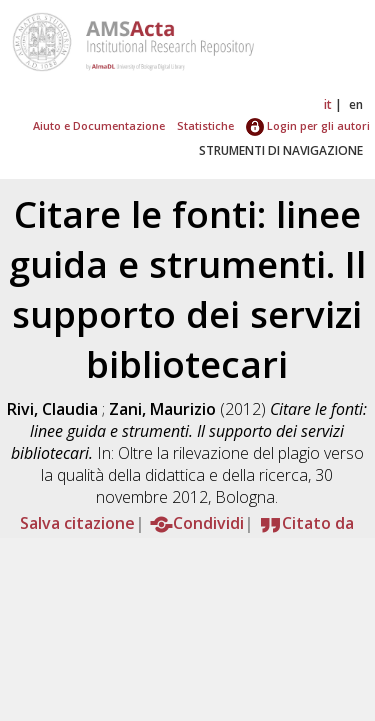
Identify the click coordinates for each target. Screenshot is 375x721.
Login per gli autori (308, 125)
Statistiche (205, 125)
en (356, 104)
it (328, 104)
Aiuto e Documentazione (99, 125)
